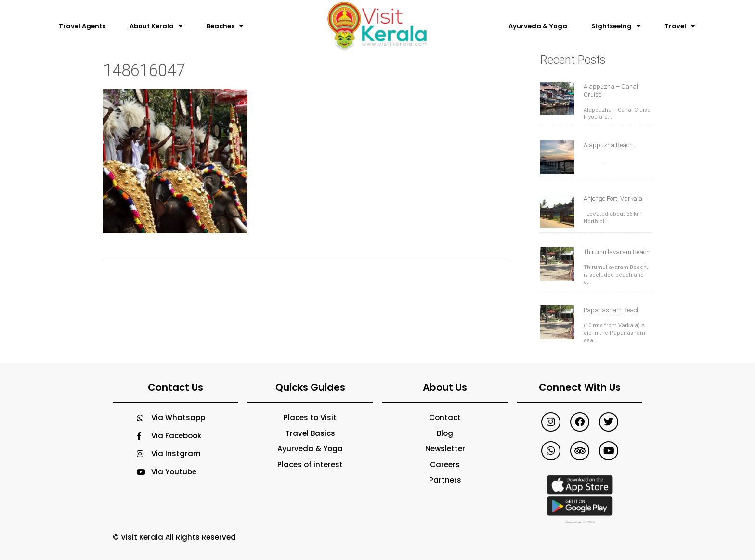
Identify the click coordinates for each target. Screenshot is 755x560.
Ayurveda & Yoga (538, 26)
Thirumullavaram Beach (617, 252)
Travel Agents (82, 26)
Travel (680, 26)
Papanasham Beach (612, 310)
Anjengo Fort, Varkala (613, 198)
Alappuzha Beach (608, 145)
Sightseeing (616, 26)
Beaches (225, 26)
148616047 (144, 70)
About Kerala (156, 26)
